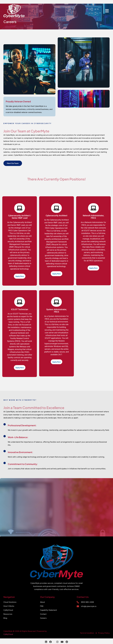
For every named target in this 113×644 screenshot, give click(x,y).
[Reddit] (67, 642)
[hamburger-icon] (107, 11)
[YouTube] (62, 642)
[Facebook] (51, 642)
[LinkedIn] (46, 642)
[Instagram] (57, 642)
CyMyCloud (8, 634)
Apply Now (20, 276)
